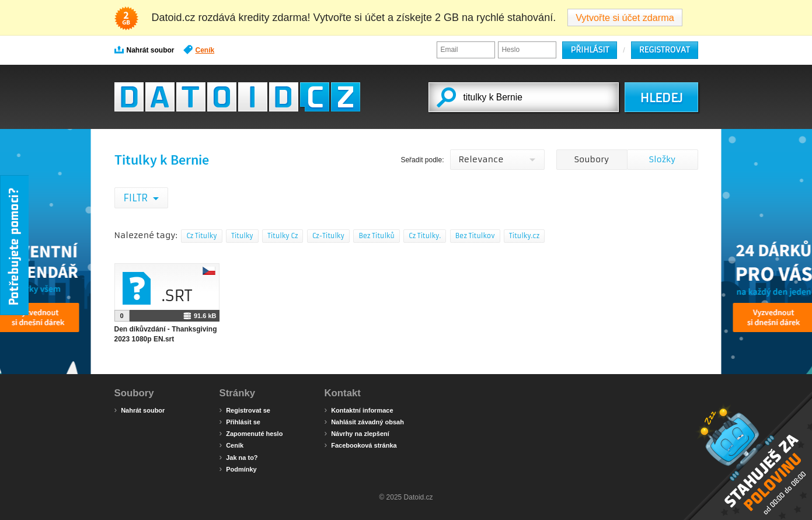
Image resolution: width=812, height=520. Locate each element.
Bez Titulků (376, 236)
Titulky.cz (524, 236)
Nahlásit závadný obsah (364, 421)
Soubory (592, 159)
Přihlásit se (240, 421)
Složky (662, 159)
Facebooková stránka (361, 445)
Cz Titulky (201, 236)
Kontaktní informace (359, 410)
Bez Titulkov (475, 236)
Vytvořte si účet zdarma (625, 18)
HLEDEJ (661, 98)
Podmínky (238, 469)
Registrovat (665, 50)
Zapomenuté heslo (251, 433)
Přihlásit (590, 50)
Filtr (137, 198)
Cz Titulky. (425, 236)
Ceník (199, 50)
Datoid (237, 97)
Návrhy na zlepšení (357, 433)
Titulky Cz (283, 236)
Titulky (242, 236)
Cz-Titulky (328, 236)
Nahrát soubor (144, 50)
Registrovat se (245, 410)
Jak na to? (239, 457)
